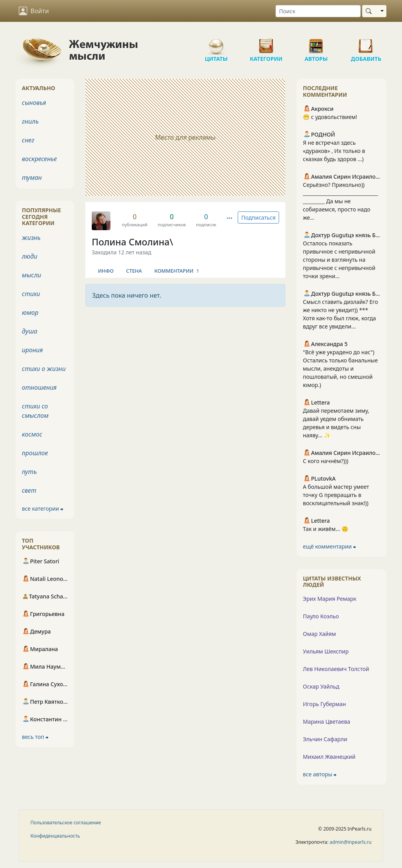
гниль (30, 121)
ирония (32, 350)
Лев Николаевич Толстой (336, 669)
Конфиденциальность (55, 836)
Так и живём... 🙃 (326, 529)
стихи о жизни (44, 369)
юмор (30, 312)
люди (30, 256)
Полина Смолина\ (133, 242)
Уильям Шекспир (326, 651)
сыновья (34, 103)
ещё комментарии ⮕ (329, 546)
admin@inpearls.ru (351, 842)
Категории (266, 43)
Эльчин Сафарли (325, 739)
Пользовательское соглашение (66, 823)
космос (32, 434)
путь (29, 472)
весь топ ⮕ (35, 737)
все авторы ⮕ (320, 774)
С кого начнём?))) (326, 461)
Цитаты (216, 43)
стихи (31, 294)
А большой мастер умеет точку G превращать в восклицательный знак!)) (336, 495)
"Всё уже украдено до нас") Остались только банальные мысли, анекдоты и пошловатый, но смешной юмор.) (340, 368)
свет (29, 490)
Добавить (366, 43)
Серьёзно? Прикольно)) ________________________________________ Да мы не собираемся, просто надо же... (341, 201)
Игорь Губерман (324, 704)
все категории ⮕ (43, 509)
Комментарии (177, 271)
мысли (31, 275)
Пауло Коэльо (321, 616)
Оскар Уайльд (321, 686)
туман (32, 178)
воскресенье (39, 159)
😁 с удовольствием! (330, 117)
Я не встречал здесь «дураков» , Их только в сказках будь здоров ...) (334, 151)
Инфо (106, 271)
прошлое (35, 453)
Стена (134, 271)
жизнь (31, 238)
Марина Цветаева (326, 722)
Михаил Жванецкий (329, 757)
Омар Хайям (319, 634)
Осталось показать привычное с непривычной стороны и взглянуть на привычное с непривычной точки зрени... (339, 260)
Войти (34, 11)
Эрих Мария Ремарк (330, 599)
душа (30, 331)
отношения (39, 387)
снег (28, 140)
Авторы (316, 43)
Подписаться (258, 217)
